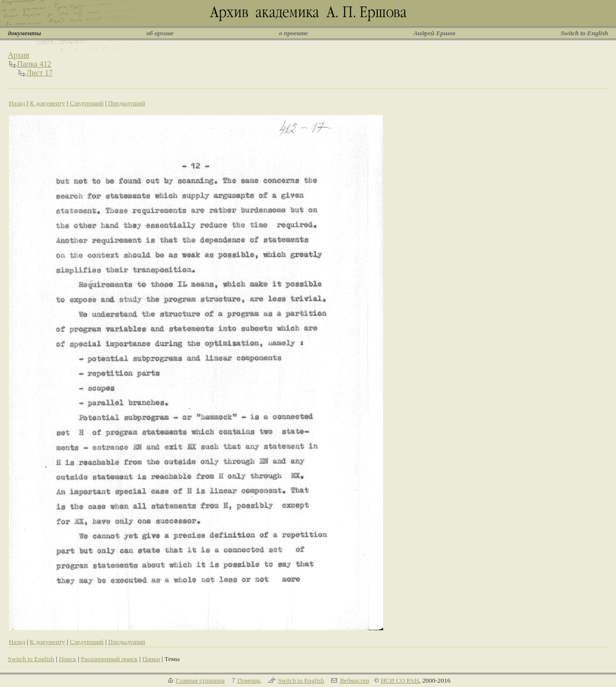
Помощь (249, 680)
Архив (19, 55)
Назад (17, 103)
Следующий (86, 103)
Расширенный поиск (109, 659)
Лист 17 (40, 73)
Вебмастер (354, 680)
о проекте (293, 33)
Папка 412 (34, 64)
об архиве (160, 33)
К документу (47, 103)
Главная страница (200, 680)
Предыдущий (127, 103)
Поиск (68, 659)
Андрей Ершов (434, 33)
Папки (151, 659)
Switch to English (584, 33)
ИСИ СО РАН (400, 680)
